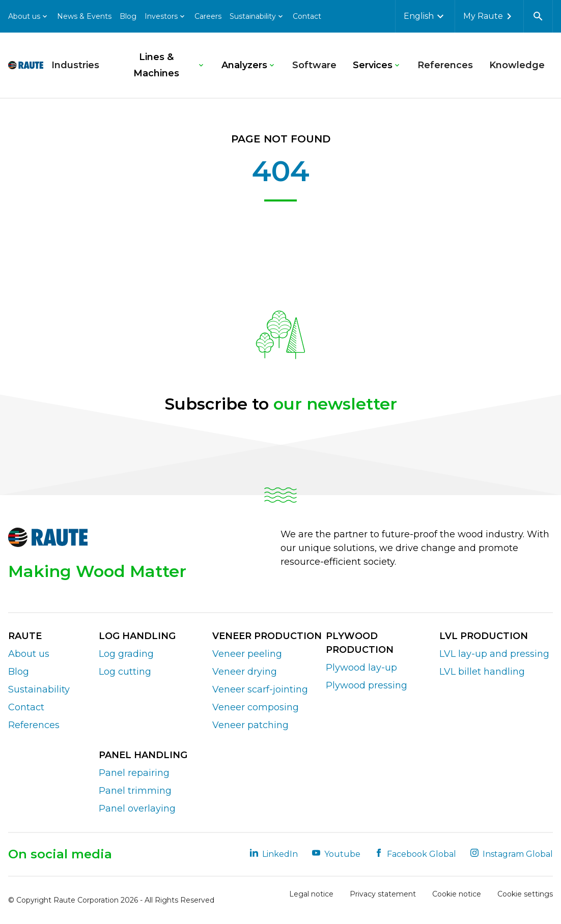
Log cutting (125, 672)
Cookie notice (457, 894)
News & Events (84, 16)
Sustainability (39, 689)
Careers (208, 16)
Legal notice (311, 894)
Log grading (126, 654)
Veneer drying (245, 672)
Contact (307, 16)
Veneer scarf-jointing (260, 689)
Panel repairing (134, 773)
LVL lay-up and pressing (494, 654)
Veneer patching (250, 725)
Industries (75, 65)
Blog (128, 16)
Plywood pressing (367, 685)
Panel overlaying (137, 808)
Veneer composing (256, 707)
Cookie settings (525, 894)
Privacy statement (383, 894)
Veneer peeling (247, 654)
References (445, 65)
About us (29, 654)
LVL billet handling (482, 672)
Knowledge (517, 65)
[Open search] (538, 16)
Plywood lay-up (361, 668)
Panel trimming (135, 791)
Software (314, 65)
